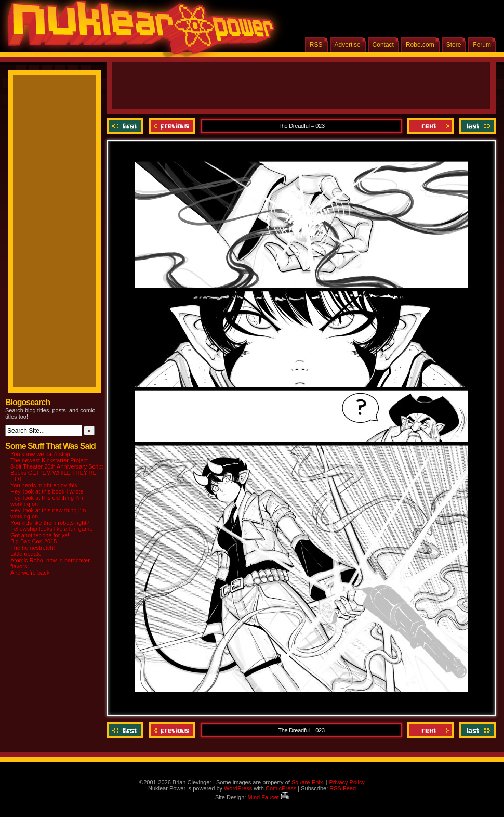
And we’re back (30, 573)
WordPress (238, 788)
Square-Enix (307, 782)
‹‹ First (127, 126)
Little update (26, 554)
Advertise (348, 45)
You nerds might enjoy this (44, 485)
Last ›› (476, 126)
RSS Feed (343, 788)
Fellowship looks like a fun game (51, 529)
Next (431, 126)
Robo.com (420, 45)
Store (454, 45)
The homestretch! (33, 548)
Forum (482, 45)
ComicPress (281, 788)
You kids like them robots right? (50, 523)
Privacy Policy (347, 782)
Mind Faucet (268, 797)
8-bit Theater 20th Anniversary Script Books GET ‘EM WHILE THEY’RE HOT (57, 473)
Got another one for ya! (40, 535)
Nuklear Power (138, 31)
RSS (316, 45)
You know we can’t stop (40, 454)
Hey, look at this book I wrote (47, 491)
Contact (383, 45)
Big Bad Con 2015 (34, 541)
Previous (172, 126)
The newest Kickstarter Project (49, 460)
